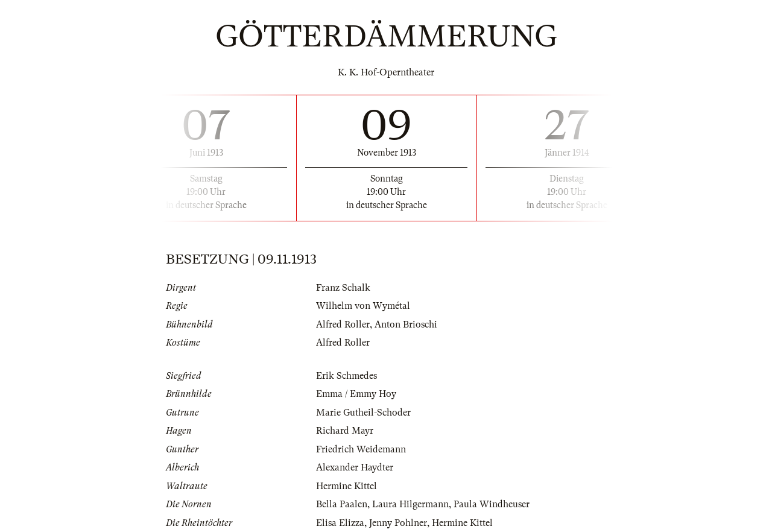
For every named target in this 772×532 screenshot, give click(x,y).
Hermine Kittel (346, 486)
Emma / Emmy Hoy (356, 394)
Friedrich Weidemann (361, 449)
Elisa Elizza (340, 523)
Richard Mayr (345, 431)
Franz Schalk (343, 288)
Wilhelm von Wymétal (363, 306)
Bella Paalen (342, 504)
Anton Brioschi (406, 325)
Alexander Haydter (355, 467)
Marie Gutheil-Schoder (363, 413)
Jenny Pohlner (398, 523)
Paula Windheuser (492, 504)
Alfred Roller (343, 325)
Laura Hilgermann (410, 504)
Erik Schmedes (346, 376)
